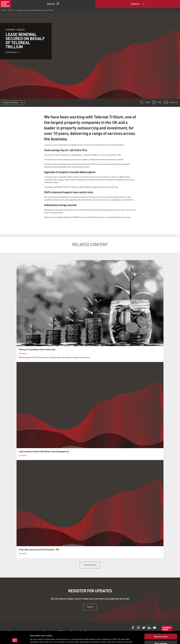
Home (3, 10)
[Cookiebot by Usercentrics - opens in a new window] (15, 640)
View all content (90, 565)
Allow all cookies (161, 624)
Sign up (90, 607)
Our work (11, 10)
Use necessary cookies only (161, 637)
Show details (120, 639)
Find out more (13, 52)
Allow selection (161, 631)
